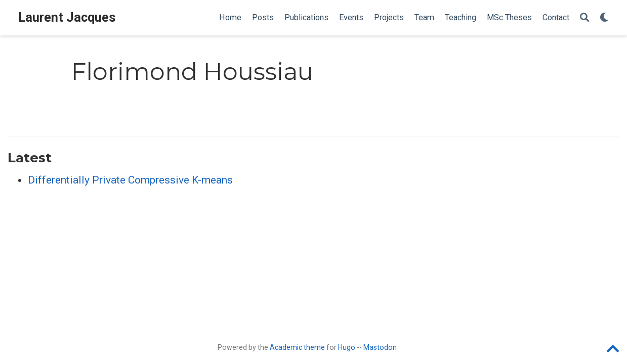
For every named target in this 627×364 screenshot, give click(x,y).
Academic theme (297, 347)
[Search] (584, 18)
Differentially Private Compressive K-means (130, 180)
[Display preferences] (604, 18)
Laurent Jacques (67, 17)
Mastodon (380, 347)
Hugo (347, 347)
